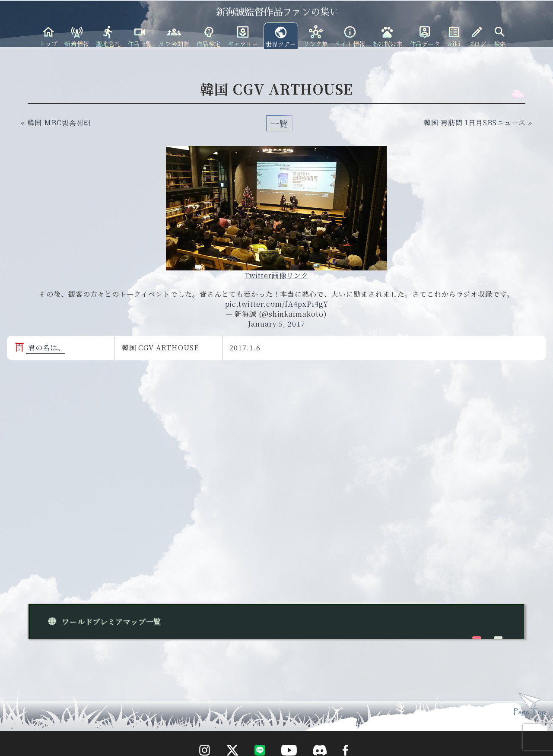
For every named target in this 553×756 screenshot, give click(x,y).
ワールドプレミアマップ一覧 (103, 621)
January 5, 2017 (276, 324)
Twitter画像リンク (276, 275)
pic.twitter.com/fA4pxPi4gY (277, 304)
